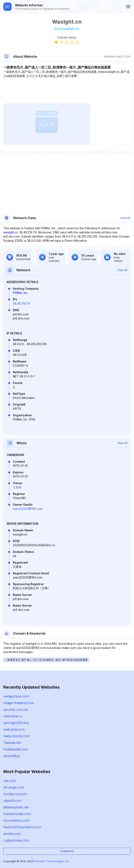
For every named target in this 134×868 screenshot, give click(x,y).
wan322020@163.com (28, 509)
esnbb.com (12, 834)
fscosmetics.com (16, 820)
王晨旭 (17, 487)
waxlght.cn (11, 232)
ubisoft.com (12, 801)
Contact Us (67, 851)
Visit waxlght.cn (67, 28)
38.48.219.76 (21, 303)
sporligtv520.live (16, 723)
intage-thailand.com (19, 703)
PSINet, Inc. (20, 293)
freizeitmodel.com (17, 814)
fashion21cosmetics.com (22, 827)
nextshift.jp (12, 756)
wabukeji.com (14, 729)
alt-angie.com (14, 787)
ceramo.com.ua (15, 710)
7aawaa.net (12, 743)
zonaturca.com (15, 794)
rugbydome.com (16, 840)
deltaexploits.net (16, 807)
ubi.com (9, 781)
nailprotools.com (16, 736)
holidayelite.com (16, 749)
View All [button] (125, 218)
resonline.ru (13, 716)
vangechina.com (16, 696)
